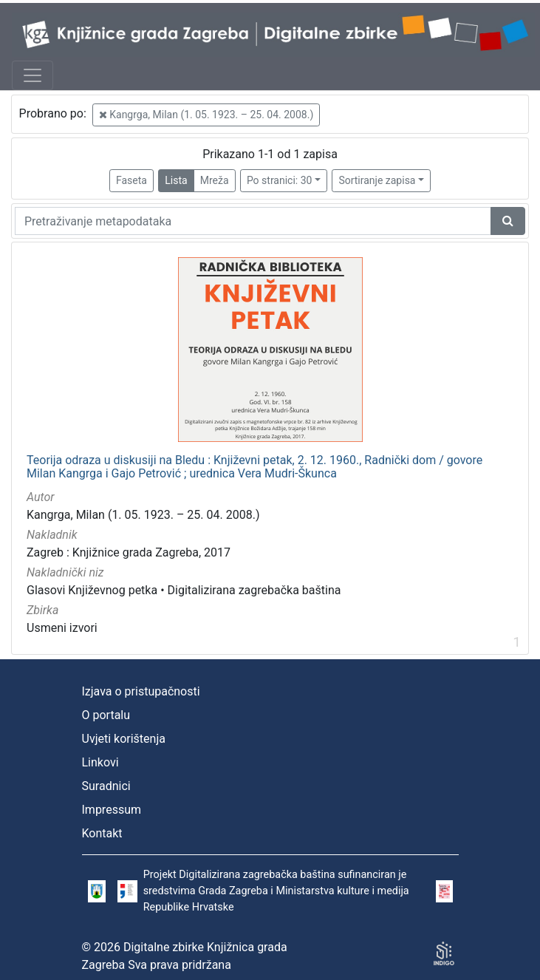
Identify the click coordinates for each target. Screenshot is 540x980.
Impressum (112, 810)
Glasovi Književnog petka (92, 590)
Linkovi (100, 762)
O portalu (106, 715)
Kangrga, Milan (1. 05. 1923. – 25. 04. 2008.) (206, 115)
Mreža (215, 180)
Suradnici (106, 786)
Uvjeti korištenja (124, 739)
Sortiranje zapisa (377, 180)
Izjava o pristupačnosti (141, 691)
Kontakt (102, 833)
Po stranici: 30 (280, 180)
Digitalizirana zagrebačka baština (254, 590)
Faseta (131, 180)
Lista (176, 180)
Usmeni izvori (62, 628)
